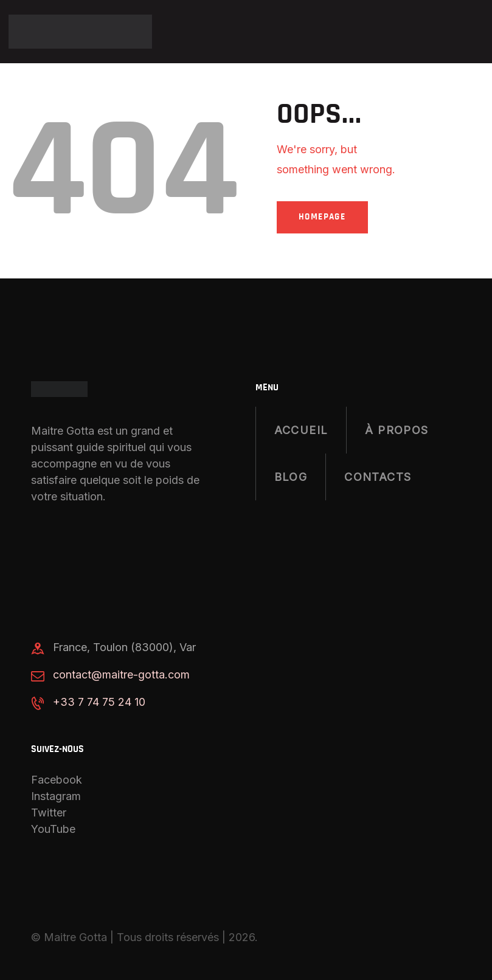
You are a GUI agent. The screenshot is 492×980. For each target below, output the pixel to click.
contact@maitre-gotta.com (121, 673)
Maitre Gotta (75, 935)
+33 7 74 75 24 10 (99, 700)
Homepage (324, 216)
